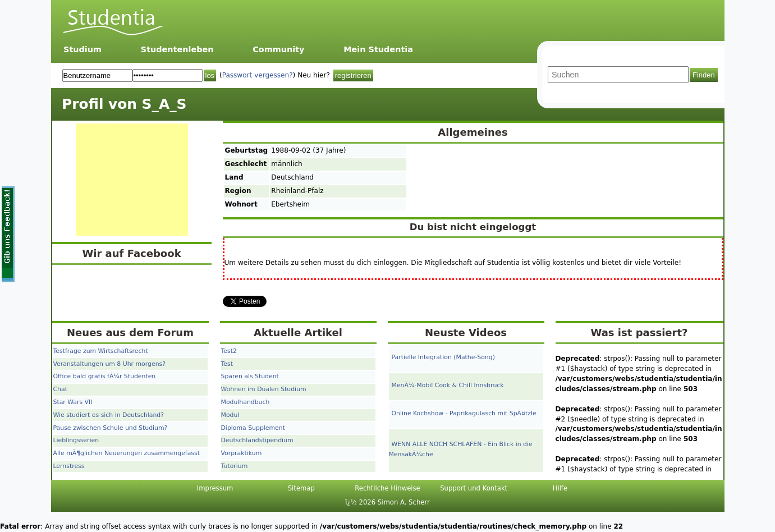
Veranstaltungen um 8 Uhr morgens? (109, 364)
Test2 (229, 351)
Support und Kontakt (474, 488)
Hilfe (560, 488)
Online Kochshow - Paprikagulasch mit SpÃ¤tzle (464, 413)
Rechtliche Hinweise (387, 488)
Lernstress (69, 466)
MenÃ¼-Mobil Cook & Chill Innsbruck (448, 385)
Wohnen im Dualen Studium (264, 389)
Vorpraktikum (242, 453)
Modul (230, 415)
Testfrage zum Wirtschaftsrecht (101, 351)
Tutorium (235, 466)
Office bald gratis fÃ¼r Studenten (105, 376)
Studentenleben (177, 49)
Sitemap (301, 488)
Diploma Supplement (253, 428)
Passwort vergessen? (258, 75)
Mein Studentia (378, 49)
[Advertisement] (132, 180)
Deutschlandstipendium (257, 440)
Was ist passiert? (639, 332)
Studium (82, 49)
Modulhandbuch (246, 402)
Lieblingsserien (76, 440)
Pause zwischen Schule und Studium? (111, 428)
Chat (60, 389)
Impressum (215, 488)
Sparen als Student (250, 376)
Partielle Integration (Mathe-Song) (443, 357)
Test (227, 364)
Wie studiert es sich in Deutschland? (109, 415)
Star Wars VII (73, 402)
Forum (176, 332)
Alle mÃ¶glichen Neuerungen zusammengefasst (127, 453)
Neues (84, 332)
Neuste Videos (466, 332)
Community (278, 49)
